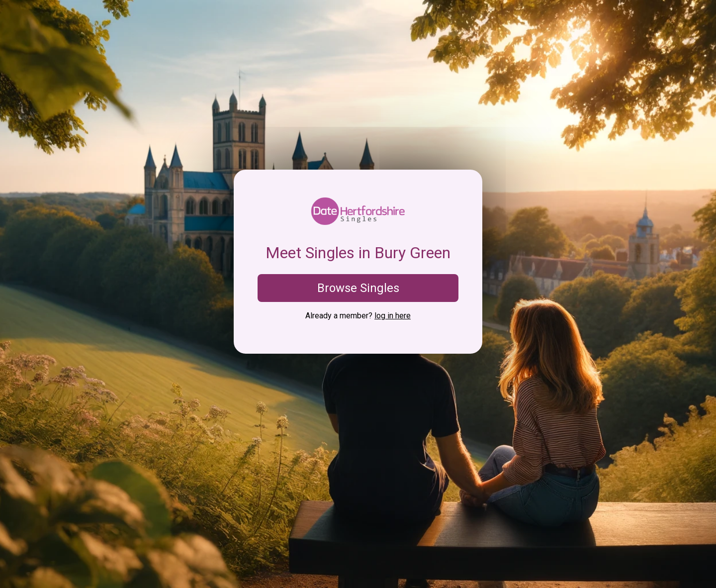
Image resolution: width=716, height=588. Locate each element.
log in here (393, 316)
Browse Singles (358, 288)
